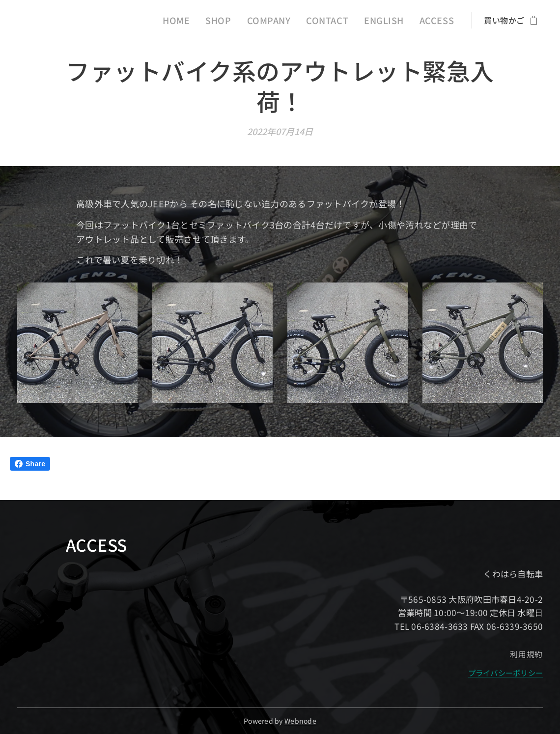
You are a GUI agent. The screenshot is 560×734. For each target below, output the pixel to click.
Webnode (300, 721)
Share (30, 464)
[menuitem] (202, 20)
